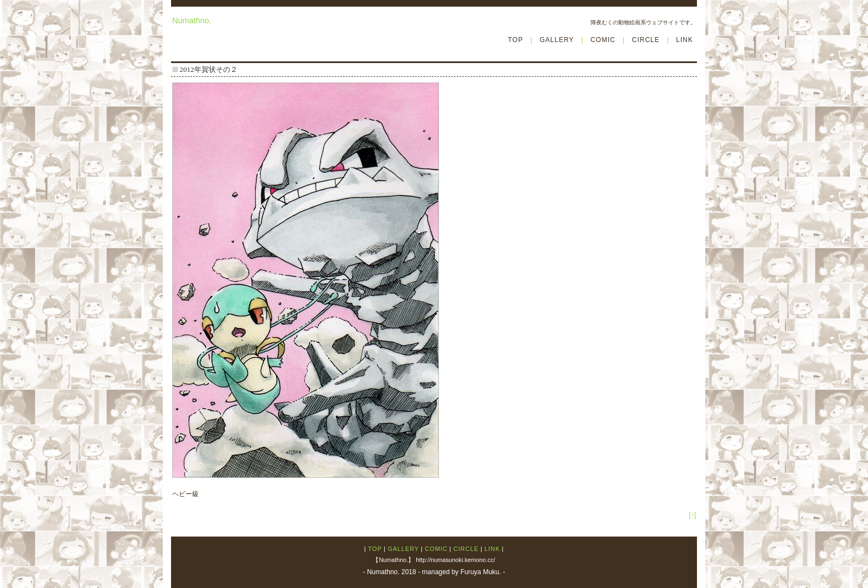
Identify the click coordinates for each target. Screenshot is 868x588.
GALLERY (557, 40)
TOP (515, 40)
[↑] (692, 515)
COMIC (603, 40)
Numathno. (192, 20)
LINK (684, 40)
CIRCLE (645, 40)
